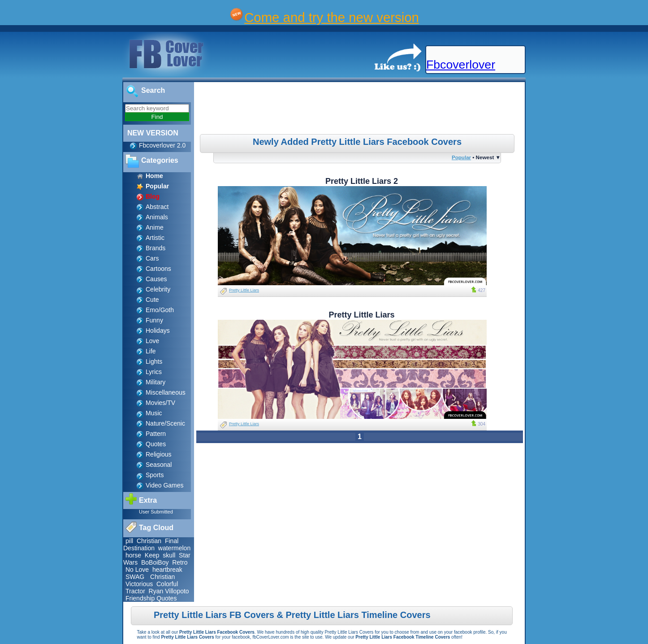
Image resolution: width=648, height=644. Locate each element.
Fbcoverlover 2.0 (162, 145)
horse (133, 555)
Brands (156, 248)
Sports (155, 475)
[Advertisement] (361, 109)
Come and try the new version (332, 17)
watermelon (174, 548)
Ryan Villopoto (169, 591)
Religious (159, 454)
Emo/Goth (160, 310)
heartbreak (167, 570)
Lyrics (154, 372)
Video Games (165, 485)
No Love (137, 570)
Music (154, 413)
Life (151, 351)
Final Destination (151, 544)
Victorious (139, 584)
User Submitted (156, 512)
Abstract (157, 207)
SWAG (135, 577)
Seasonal (159, 465)
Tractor (135, 591)
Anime (155, 227)
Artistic (155, 238)
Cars (152, 258)
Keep (152, 555)
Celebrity (158, 289)
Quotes (156, 444)
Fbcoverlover (461, 65)
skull (169, 555)
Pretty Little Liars (244, 290)
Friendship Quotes (151, 598)
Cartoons (158, 269)
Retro (180, 562)
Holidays (158, 331)
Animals (157, 217)
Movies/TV (160, 403)
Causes (156, 279)
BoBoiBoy (155, 562)
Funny (154, 320)
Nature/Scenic (165, 423)
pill (129, 541)
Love (152, 341)
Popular (461, 157)
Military (156, 382)
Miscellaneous (166, 392)
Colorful (167, 584)
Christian (149, 541)
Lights (154, 361)
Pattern (156, 434)
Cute (152, 300)
